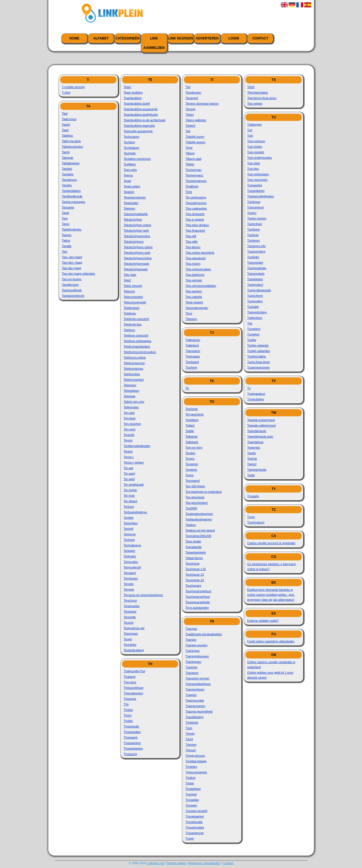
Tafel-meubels (71, 141)
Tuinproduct (255, 285)
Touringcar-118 (196, 569)
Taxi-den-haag (72, 268)
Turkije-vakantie (258, 345)
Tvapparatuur (256, 394)
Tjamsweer (193, 351)
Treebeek (192, 723)
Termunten (131, 562)
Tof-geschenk (195, 414)
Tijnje (189, 148)
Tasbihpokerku (72, 229)
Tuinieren (253, 240)
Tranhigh (191, 667)
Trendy (190, 734)
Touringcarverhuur (198, 597)
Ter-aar (129, 468)
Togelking (192, 420)
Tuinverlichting (257, 312)
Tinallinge (192, 186)
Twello (251, 453)
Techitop (129, 142)
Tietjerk (191, 126)
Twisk (251, 475)
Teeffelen (130, 164)
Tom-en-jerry (194, 448)
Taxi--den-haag (72, 257)
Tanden (67, 185)
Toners (190, 459)
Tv (249, 388)
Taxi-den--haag (72, 263)
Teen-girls (130, 170)
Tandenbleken (71, 191)
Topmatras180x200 (199, 536)
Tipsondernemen (197, 308)
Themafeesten (133, 693)
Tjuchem (191, 367)
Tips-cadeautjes (196, 208)
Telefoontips (132, 374)
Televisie (130, 396)
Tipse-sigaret (194, 302)
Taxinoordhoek (72, 290)
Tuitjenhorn (255, 318)
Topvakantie (194, 547)
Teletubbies (131, 391)
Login (234, 38)
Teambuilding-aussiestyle (141, 109)
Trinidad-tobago (196, 761)
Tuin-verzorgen (257, 180)
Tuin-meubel (256, 152)
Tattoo (66, 240)
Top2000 (191, 508)
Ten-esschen (132, 424)
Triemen (191, 745)
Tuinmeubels (256, 274)
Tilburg (190, 153)
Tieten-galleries (196, 120)
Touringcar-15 (195, 575)
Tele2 (127, 280)
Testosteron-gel (134, 628)
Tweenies (253, 448)
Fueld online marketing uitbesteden (271, 641)
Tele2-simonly (133, 286)
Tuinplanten (255, 279)
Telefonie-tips (133, 324)
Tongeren (192, 464)
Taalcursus (69, 119)
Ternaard (130, 573)
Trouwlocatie (194, 822)
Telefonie (130, 313)
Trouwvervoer (195, 833)
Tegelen (129, 192)
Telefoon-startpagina (138, 341)
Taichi (66, 152)
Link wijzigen (180, 38)
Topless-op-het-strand (200, 530)
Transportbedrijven (198, 684)
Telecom (129, 291)
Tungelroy (254, 329)
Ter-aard (129, 473)
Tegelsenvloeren (135, 197)
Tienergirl (192, 98)
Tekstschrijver (133, 219)
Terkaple (130, 551)
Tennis (128, 440)
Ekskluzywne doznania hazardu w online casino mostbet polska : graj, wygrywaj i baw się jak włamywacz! (271, 595)
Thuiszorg (130, 754)
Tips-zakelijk (194, 297)
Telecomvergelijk (135, 302)
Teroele (129, 584)
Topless (191, 525)
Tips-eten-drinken (197, 225)
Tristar (190, 783)
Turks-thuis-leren (258, 362)
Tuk (250, 323)
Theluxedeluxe (134, 688)
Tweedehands (257, 431)
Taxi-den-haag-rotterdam (78, 274)
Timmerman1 (194, 175)
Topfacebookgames (199, 519)
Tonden (191, 453)
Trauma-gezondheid (199, 711)
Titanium (191, 319)
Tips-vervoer (194, 280)
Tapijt (65, 213)
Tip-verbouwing (196, 197)
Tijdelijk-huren (195, 137)
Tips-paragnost (196, 258)
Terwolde (130, 617)
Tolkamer (192, 436)
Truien (190, 838)
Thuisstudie (131, 726)
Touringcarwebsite (198, 602)
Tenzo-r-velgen (134, 462)
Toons (190, 475)
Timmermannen (196, 181)
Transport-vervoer (198, 678)
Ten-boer (130, 418)
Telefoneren (132, 308)
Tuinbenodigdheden (261, 196)
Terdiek (129, 518)
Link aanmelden (154, 43)
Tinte (189, 192)
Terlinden (130, 556)
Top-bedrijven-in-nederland (204, 492)
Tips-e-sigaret (195, 219)
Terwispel (130, 612)
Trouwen (191, 805)
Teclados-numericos (137, 159)
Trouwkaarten (195, 816)
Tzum (251, 517)
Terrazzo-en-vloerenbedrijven (143, 595)
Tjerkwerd (192, 362)
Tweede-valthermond (261, 425)
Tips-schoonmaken (198, 269)
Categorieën (127, 38)
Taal (65, 113)
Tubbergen (254, 125)
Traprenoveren (195, 706)
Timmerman (194, 170)
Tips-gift (191, 236)
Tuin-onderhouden (260, 158)
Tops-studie (193, 541)
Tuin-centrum (256, 141)
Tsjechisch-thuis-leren (262, 98)
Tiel (188, 87)
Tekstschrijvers (134, 242)
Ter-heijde (130, 490)
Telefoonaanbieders (137, 346)
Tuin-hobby (255, 147)
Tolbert (190, 425)
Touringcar (193, 563)
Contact (260, 38)
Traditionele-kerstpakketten (204, 634)
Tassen (67, 235)
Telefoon (130, 330)
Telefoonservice (134, 363)
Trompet (191, 794)
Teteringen (131, 634)
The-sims (130, 682)
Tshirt (251, 87)
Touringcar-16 (195, 580)
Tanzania (68, 207)
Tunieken (253, 334)
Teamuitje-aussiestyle (138, 131)
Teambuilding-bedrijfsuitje (141, 115)
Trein (189, 728)
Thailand (130, 677)
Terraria (129, 589)
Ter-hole (129, 496)
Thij (126, 704)
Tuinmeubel (255, 263)
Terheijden (131, 523)
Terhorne (130, 534)
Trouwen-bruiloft (196, 811)
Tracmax (191, 629)
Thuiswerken (132, 743)
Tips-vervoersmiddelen (201, 286)
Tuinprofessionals (259, 290)
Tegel (127, 181)
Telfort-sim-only (134, 402)
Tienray (191, 109)
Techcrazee (131, 137)
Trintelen (191, 767)
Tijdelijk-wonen (195, 142)
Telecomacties (133, 297)
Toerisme (192, 409)
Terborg (129, 507)
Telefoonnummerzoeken (140, 352)
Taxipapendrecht (73, 296)
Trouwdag (192, 800)
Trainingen (193, 651)
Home (74, 38)
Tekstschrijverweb (136, 269)
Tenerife (129, 435)
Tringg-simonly (195, 756)
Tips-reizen (193, 264)
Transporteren (195, 689)
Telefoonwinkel (134, 380)
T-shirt (66, 92)
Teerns (128, 175)
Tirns (189, 313)
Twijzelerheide (257, 470)
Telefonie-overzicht (136, 319)
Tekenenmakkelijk (136, 214)
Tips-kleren (193, 247)
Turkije (252, 340)
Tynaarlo (253, 496)
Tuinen (252, 213)
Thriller (128, 721)
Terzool (129, 623)
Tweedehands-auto (260, 436)
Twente (252, 459)
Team (127, 87)
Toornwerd (193, 481)
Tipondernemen (196, 203)
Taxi (65, 252)
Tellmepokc (131, 407)
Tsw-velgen (255, 104)
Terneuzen (131, 578)
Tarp (65, 218)
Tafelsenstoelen (72, 147)
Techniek (130, 153)
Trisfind (191, 778)
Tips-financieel (195, 231)
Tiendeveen (193, 92)
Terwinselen (132, 606)
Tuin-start (253, 163)
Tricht (189, 739)
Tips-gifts (192, 242)
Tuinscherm (255, 296)
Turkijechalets (256, 356)
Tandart (67, 169)
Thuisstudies (132, 732)
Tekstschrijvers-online (138, 247)
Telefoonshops (134, 369)
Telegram (130, 385)
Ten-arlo (129, 413)
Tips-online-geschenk (200, 253)
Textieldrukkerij (134, 650)
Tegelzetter (131, 203)
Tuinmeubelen (257, 268)
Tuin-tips (253, 169)
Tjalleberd (192, 345)
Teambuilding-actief (137, 104)
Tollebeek (192, 442)
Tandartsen (69, 180)
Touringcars (193, 586)
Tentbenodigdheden (137, 446)
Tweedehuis (255, 442)
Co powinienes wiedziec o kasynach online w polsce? (271, 567)
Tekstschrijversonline (138, 258)
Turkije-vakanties (259, 351)
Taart (65, 130)
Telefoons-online (135, 358)
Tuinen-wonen (257, 218)
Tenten (128, 451)
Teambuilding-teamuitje (139, 126)
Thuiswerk (131, 737)
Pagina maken (176, 863)
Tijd (188, 131)
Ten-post (130, 429)
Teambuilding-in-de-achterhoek (145, 120)
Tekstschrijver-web (136, 231)
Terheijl (129, 529)
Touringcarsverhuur (199, 591)
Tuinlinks (253, 257)
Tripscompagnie (196, 772)
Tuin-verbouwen (258, 174)
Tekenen (130, 208)
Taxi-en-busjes (72, 279)
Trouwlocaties (195, 827)
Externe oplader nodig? (263, 621)
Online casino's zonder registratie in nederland (271, 665)
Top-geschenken (197, 503)
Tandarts (68, 174)
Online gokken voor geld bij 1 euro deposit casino (270, 675)
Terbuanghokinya (135, 512)
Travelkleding (195, 717)
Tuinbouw (254, 202)
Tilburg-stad (194, 159)
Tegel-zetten (132, 186)
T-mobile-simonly (73, 87)
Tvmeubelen (256, 399)
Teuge (128, 639)
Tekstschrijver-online (138, 225)
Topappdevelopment (199, 514)
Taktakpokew (71, 163)
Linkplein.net (156, 863)
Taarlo (66, 125)
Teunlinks (130, 645)
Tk (187, 388)
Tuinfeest (253, 229)
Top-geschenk (195, 497)
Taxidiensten (70, 285)
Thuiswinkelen (133, 748)
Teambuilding (133, 98)
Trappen (191, 695)
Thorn (128, 715)
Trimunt (191, 750)
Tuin (250, 136)
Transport (192, 673)
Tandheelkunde (72, 196)
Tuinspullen (255, 301)
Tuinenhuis (254, 224)
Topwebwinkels (196, 552)
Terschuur (130, 600)
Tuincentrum (256, 207)
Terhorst (129, 540)
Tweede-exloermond (261, 420)
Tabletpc (68, 136)
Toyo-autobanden (197, 608)
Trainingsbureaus (197, 656)
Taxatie (67, 246)
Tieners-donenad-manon (202, 104)
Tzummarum (256, 522)
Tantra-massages (73, 202)
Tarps (66, 224)
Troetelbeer (193, 789)
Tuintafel (253, 307)
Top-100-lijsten (195, 486)
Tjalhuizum (193, 340)
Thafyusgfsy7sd (134, 671)
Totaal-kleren (194, 558)
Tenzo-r (129, 457)
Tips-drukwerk (195, 214)
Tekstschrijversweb (136, 264)
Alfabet (101, 38)
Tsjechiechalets (257, 92)
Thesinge (130, 699)
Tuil (249, 130)
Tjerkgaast (193, 356)
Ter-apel (129, 479)
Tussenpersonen (258, 367)
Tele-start (130, 275)
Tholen (128, 710)
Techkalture (131, 148)
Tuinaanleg (255, 185)
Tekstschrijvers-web (137, 253)
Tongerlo (191, 470)
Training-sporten (197, 645)
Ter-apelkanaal (134, 485)
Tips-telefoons (195, 275)
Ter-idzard (130, 501)
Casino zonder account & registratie (271, 543)
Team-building (133, 92)
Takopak (68, 158)
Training (191, 640)
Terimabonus (132, 545)
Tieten (190, 115)
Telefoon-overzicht (136, 335)
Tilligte (190, 164)
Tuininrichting (256, 252)
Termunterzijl (132, 567)
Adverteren (207, 38)
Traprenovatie (195, 700)
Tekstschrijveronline (137, 236)
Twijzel (252, 464)
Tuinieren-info (256, 246)
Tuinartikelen (256, 191)
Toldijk (190, 431)
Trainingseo (193, 662)
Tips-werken (194, 291)
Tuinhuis (253, 235)
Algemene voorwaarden (204, 863)
